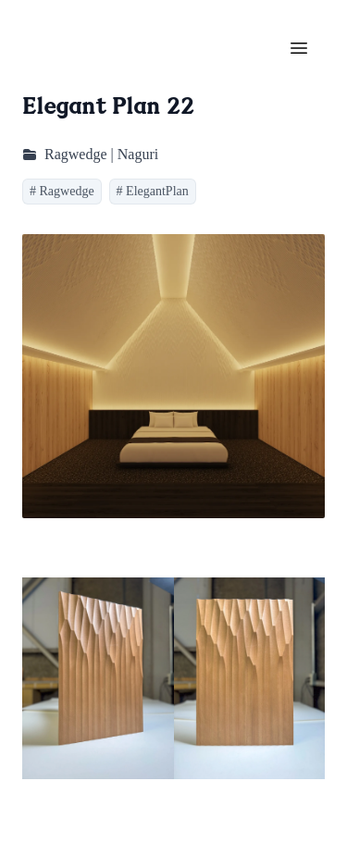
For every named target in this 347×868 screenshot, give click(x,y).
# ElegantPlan (153, 191)
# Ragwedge (62, 191)
